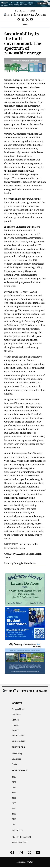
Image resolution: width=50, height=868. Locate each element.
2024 (14, 782)
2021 (14, 798)
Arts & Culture (18, 736)
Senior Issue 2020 (19, 842)
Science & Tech (18, 741)
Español (15, 730)
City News (16, 714)
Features (15, 725)
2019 (14, 808)
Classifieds (16, 759)
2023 (14, 787)
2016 (14, 824)
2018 (14, 814)
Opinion (15, 720)
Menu (25, 25)
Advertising (17, 754)
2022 (14, 793)
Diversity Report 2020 (21, 837)
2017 (14, 819)
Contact (15, 764)
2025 (14, 777)
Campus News (18, 709)
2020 (14, 803)
